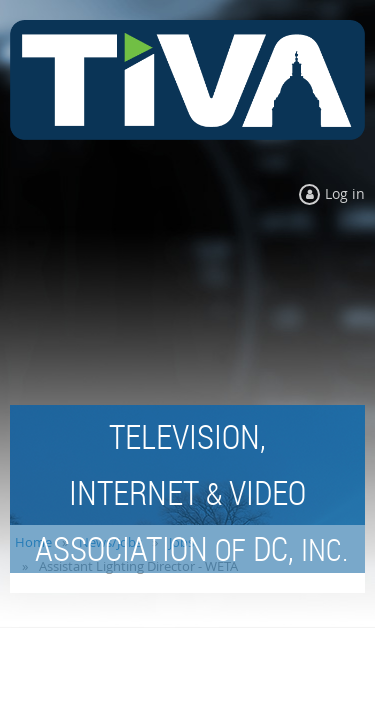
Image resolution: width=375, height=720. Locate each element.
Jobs (181, 542)
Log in (345, 193)
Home (33, 542)
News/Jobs (110, 542)
